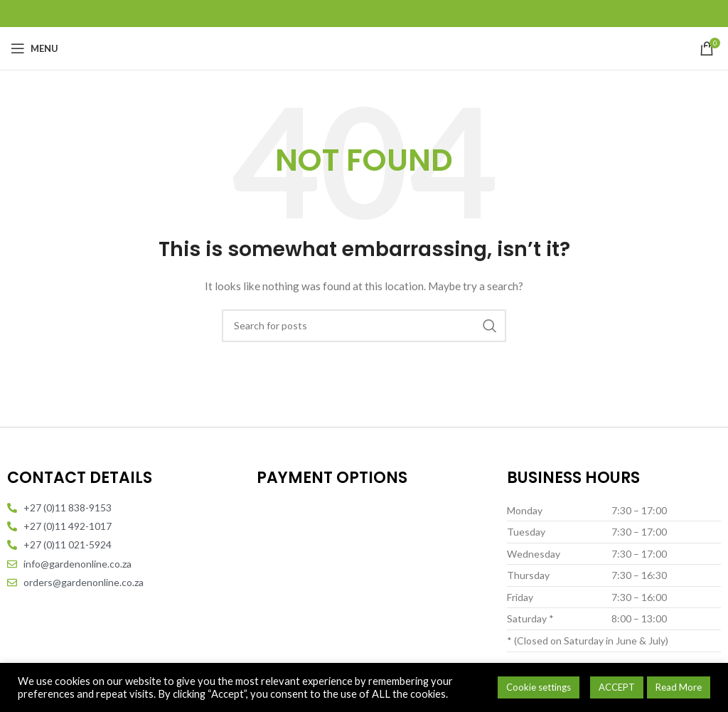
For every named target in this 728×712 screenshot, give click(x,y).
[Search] (364, 326)
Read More (679, 687)
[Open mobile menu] (34, 48)
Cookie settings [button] (539, 687)
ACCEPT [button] (617, 687)
